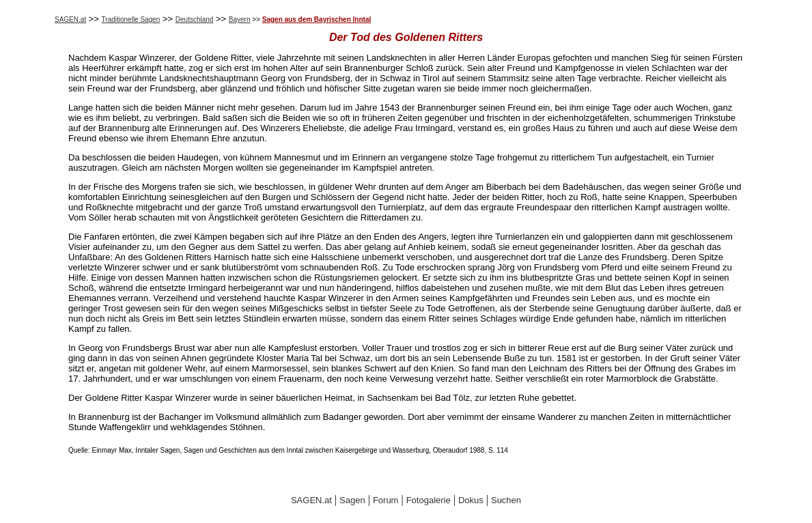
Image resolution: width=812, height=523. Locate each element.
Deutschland (195, 19)
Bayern (240, 19)
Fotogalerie (429, 500)
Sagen (352, 500)
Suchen (506, 500)
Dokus (471, 500)
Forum (386, 500)
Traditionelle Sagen (131, 19)
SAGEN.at (70, 19)
